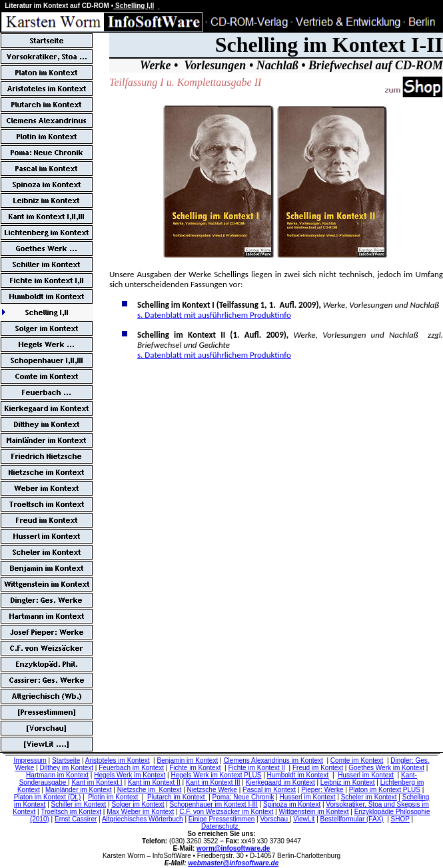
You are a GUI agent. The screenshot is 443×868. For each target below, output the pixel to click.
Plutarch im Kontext (177, 797)
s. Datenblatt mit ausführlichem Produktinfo (214, 315)
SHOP (400, 819)
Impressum (30, 760)
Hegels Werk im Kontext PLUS (216, 775)
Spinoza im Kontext (292, 804)
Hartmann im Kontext (57, 775)
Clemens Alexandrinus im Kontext (273, 760)
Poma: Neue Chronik (243, 797)
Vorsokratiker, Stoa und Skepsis (373, 804)
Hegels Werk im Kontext (130, 775)
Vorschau (274, 819)
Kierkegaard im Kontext (280, 782)
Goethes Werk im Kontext (386, 768)
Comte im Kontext (357, 760)
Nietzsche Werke (212, 790)
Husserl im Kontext (366, 775)
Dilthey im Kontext (66, 768)
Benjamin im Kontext (188, 760)
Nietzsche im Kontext (150, 790)
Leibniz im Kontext (348, 782)
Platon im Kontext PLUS (385, 790)
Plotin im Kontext (114, 797)
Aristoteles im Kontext (118, 760)
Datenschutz (220, 826)
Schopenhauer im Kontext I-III (214, 804)
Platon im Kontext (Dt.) (48, 797)
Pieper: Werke (322, 790)
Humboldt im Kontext (298, 775)
